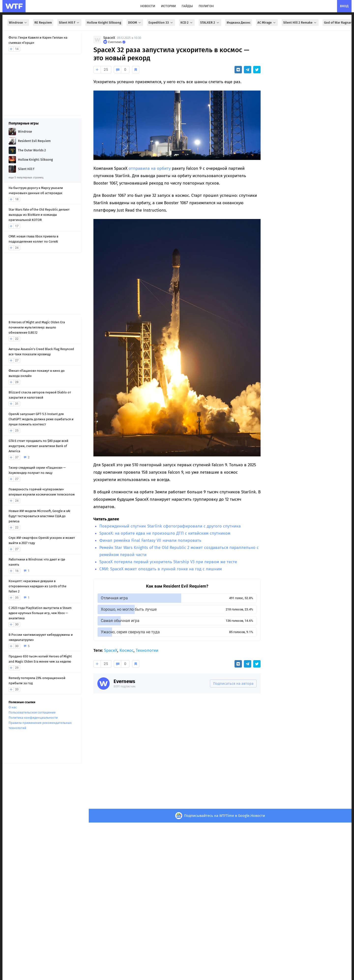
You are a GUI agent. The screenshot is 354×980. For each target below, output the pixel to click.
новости (148, 6)
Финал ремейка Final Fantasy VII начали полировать (150, 540)
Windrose (18, 23)
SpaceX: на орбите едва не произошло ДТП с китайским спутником (165, 533)
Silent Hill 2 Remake (300, 23)
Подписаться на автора (233, 684)
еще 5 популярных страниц (26, 178)
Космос (126, 650)
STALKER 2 (210, 23)
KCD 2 (187, 23)
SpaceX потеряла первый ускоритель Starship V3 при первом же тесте (168, 562)
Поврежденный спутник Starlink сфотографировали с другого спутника (170, 526)
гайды (187, 6)
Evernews (124, 681)
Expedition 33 (161, 23)
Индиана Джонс (239, 23)
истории (168, 6)
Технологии (147, 650)
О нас (13, 707)
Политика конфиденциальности (33, 718)
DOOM (135, 23)
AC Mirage (267, 23)
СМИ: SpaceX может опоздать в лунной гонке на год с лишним (161, 569)
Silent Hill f (69, 23)
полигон (206, 6)
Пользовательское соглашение (32, 712)
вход (344, 6)
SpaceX (109, 38)
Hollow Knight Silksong (104, 23)
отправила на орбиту (150, 168)
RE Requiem (43, 23)
